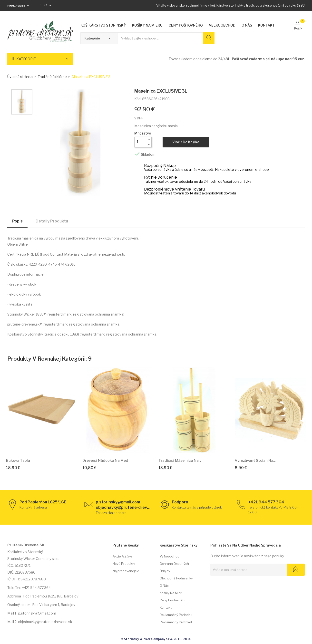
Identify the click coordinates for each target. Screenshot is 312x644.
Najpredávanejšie (126, 571)
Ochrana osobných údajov (174, 567)
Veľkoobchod (170, 556)
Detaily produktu (52, 221)
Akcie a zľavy (123, 556)
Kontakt (166, 607)
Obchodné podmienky (176, 578)
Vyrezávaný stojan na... (255, 461)
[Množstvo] (140, 142)
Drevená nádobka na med (105, 461)
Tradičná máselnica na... (180, 461)
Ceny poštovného (173, 600)
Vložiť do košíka (186, 142)
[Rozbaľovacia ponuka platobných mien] (45, 5)
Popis (17, 221)
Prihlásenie (16, 6)
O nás (164, 586)
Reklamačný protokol (176, 622)
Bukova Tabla (18, 461)
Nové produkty (124, 564)
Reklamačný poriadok (176, 615)
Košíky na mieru (172, 593)
